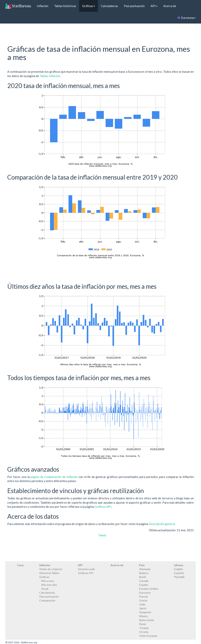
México (144, 616)
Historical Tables (49, 573)
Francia (143, 596)
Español (179, 573)
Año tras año (49, 585)
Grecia (143, 600)
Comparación (47, 600)
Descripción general (162, 524)
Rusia (143, 624)
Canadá (144, 581)
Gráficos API (103, 507)
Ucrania (144, 632)
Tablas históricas (65, 6)
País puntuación (134, 6)
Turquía (144, 628)
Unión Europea (148, 636)
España (144, 585)
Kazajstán (145, 612)
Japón (143, 608)
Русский (179, 577)
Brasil (143, 577)
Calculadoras (109, 6)
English (179, 569)
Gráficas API (86, 573)
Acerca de (170, 6)
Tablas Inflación (50, 76)
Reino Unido (147, 620)
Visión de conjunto (51, 569)
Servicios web (86, 569)
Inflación (43, 6)
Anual (45, 589)
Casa (20, 565)
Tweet (102, 535)
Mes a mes (48, 581)
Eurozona (187, 18)
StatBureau (18, 6)
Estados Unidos (149, 589)
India (142, 604)
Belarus (144, 573)
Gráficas (89, 6)
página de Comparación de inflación (54, 477)
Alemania (145, 569)
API (154, 6)
